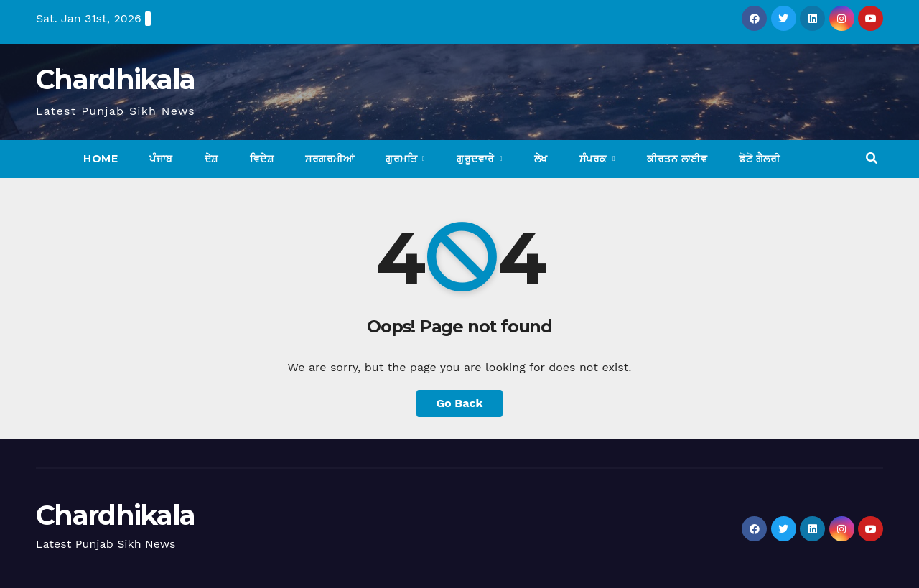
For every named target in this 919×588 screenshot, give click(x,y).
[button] (872, 158)
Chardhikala (115, 79)
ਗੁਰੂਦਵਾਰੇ (477, 159)
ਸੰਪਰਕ (595, 159)
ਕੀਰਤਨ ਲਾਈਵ (677, 159)
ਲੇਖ (541, 159)
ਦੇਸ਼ (211, 159)
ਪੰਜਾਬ (161, 159)
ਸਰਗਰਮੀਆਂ (330, 159)
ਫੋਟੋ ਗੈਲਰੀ (759, 159)
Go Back (460, 403)
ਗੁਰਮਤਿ (403, 159)
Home (101, 159)
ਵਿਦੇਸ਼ (262, 159)
